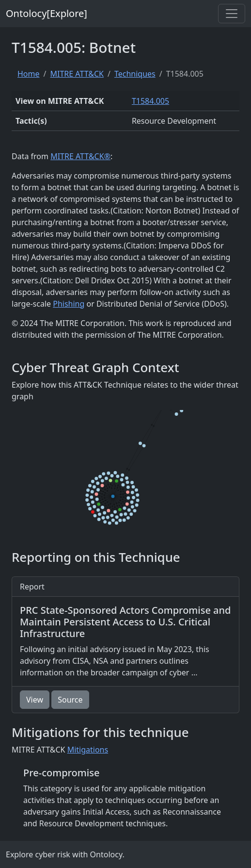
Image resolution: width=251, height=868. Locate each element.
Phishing (69, 304)
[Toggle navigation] (232, 14)
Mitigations (88, 750)
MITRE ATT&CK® (80, 156)
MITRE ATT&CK (77, 74)
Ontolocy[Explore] (47, 13)
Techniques (135, 74)
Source (70, 700)
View (35, 700)
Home (29, 74)
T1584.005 (150, 101)
